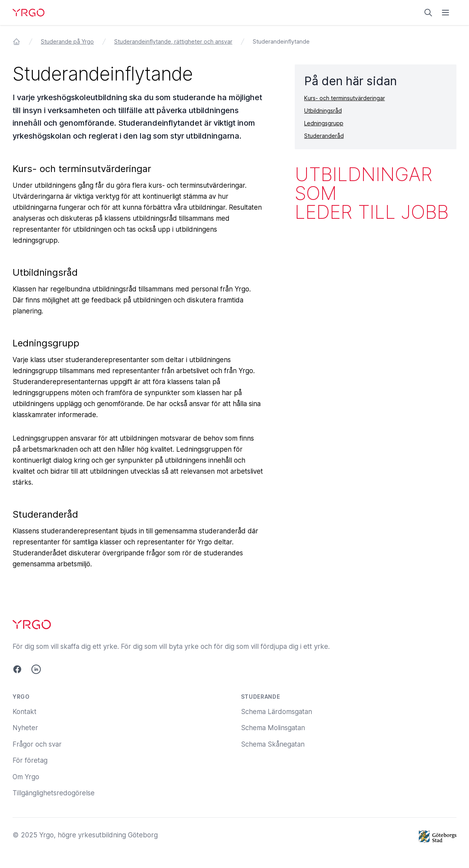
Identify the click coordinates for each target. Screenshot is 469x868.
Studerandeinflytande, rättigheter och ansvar (173, 41)
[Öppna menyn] (445, 13)
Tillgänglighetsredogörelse (54, 793)
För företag (30, 760)
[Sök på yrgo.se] (428, 13)
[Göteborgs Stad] (438, 837)
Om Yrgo (26, 777)
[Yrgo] (28, 13)
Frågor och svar (37, 744)
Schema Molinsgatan (273, 728)
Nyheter (25, 728)
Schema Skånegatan (273, 744)
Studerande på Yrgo (67, 41)
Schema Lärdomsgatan (276, 712)
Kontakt (25, 712)
